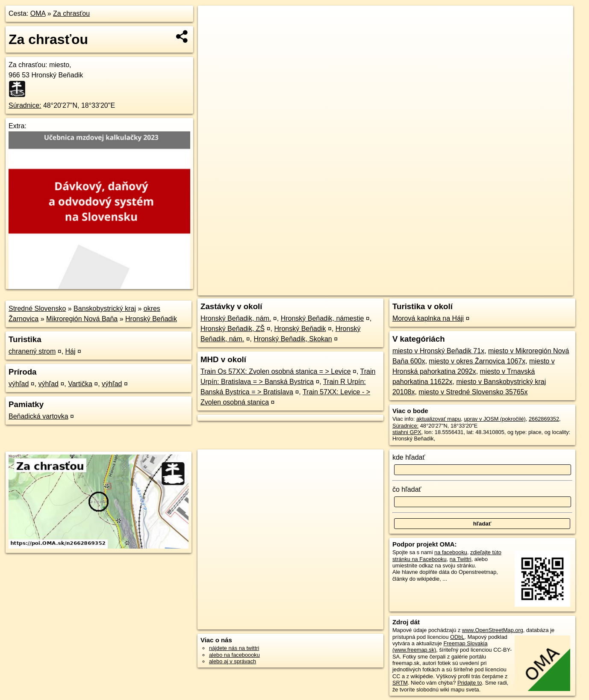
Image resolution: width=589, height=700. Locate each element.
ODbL (457, 637)
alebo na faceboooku (234, 655)
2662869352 (544, 419)
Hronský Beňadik (151, 319)
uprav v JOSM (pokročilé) (495, 419)
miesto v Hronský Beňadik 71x (438, 351)
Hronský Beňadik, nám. (236, 318)
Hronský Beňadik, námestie (322, 318)
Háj (71, 351)
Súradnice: (25, 105)
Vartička (80, 384)
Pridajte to (470, 683)
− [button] (213, 33)
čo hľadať (407, 489)
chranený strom (32, 351)
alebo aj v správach (233, 661)
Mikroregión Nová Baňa (82, 319)
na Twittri (461, 559)
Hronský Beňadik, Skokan (293, 339)
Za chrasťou (71, 13)
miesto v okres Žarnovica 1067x (477, 361)
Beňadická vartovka (38, 416)
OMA (38, 13)
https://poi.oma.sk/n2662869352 (535, 289)
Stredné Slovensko (37, 309)
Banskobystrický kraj (105, 309)
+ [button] (213, 20)
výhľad (19, 384)
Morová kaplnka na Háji (428, 318)
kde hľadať (409, 457)
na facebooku (451, 552)
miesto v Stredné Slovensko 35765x (473, 392)
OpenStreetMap (426, 289)
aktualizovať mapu (439, 419)
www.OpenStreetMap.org (493, 630)
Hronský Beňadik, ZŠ (233, 329)
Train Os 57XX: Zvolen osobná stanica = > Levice (276, 371)
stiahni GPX (407, 432)
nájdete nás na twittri (234, 648)
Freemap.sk (470, 289)
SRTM (400, 683)
